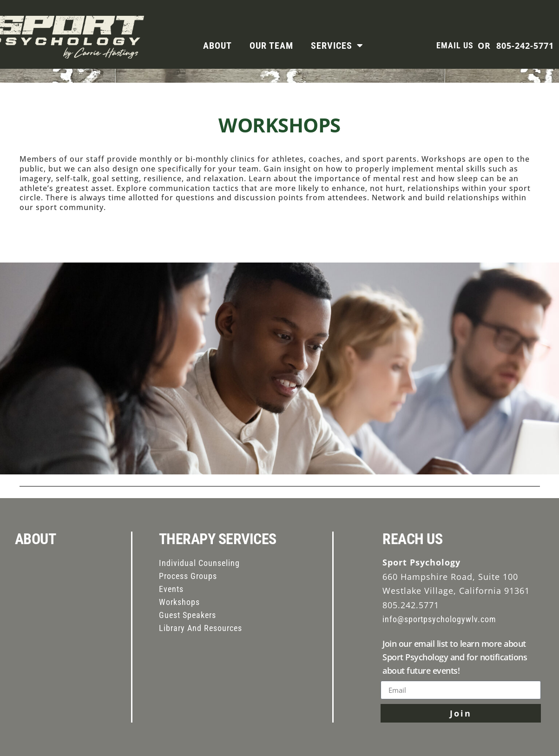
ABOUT (36, 539)
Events (171, 589)
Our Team (271, 46)
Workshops (179, 602)
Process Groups (188, 576)
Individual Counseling (199, 563)
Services (337, 46)
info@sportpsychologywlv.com (439, 619)
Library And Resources (201, 628)
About (217, 46)
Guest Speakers (187, 615)
